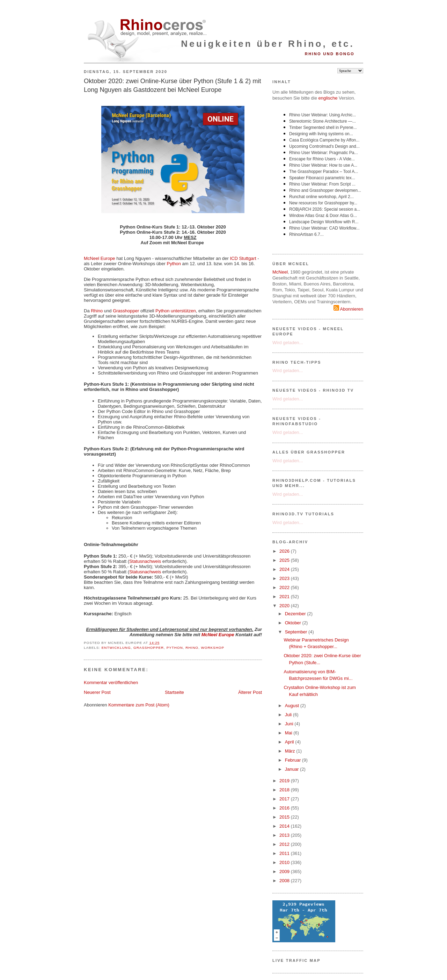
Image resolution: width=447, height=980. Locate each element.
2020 (285, 606)
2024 (285, 569)
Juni (290, 724)
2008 (285, 881)
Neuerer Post (97, 692)
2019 (285, 781)
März (291, 751)
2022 (285, 587)
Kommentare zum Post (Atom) (139, 705)
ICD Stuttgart (243, 258)
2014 (285, 826)
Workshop (212, 648)
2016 (285, 808)
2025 (285, 560)
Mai (289, 733)
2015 (285, 817)
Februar (294, 760)
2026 (285, 551)
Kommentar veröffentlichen (111, 683)
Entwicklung (116, 648)
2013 (285, 835)
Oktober (294, 623)
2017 (285, 799)
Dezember (296, 614)
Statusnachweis (145, 561)
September (297, 632)
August (293, 706)
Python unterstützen (176, 311)
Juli (289, 715)
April (290, 742)
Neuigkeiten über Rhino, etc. (268, 44)
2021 (285, 597)
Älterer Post (250, 692)
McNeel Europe (100, 258)
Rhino (97, 311)
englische (328, 98)
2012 (285, 844)
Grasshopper (126, 311)
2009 (285, 872)
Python (174, 264)
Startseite (174, 692)
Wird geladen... (288, 343)
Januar (292, 769)
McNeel (280, 272)
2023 (285, 578)
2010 (285, 862)
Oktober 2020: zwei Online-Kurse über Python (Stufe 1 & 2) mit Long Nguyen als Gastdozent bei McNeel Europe (172, 85)
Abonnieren (348, 309)
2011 (285, 853)
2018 (285, 790)
